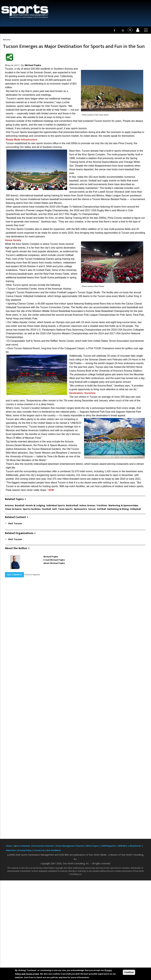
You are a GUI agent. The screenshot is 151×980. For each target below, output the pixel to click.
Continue (129, 972)
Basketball (72, 505)
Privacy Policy (25, 850)
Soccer (92, 509)
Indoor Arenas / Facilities (93, 505)
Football (46, 509)
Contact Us (39, 850)
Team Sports (65, 509)
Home (9, 846)
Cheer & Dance (13, 509)
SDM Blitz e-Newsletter (130, 846)
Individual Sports (56, 505)
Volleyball (135, 509)
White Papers (93, 846)
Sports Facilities (32, 509)
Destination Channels (43, 846)
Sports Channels (22, 846)
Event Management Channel (70, 846)
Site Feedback (54, 850)
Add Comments (14, 575)
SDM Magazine (109, 846)
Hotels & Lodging (35, 505)
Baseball (20, 505)
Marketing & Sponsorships (123, 505)
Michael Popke (33, 65)
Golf (54, 509)
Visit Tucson (15, 523)
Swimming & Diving (118, 509)
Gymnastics (80, 509)
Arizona (7, 40)
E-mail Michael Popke (54, 560)
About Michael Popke (54, 563)
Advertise (11, 850)
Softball (101, 509)
